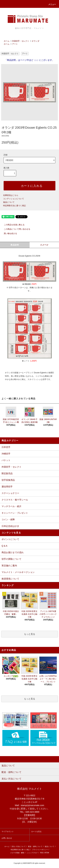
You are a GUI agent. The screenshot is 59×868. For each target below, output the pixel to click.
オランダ (36, 41)
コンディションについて (14, 199)
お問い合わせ (7, 838)
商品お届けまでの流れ (13, 552)
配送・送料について (35, 846)
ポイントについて (10, 539)
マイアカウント (8, 831)
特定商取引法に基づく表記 (14, 206)
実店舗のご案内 (9, 566)
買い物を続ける (8, 233)
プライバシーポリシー (40, 850)
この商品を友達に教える (12, 225)
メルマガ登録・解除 (17, 853)
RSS (42, 853)
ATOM (47, 853)
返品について (9, 202)
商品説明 (15, 245)
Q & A (4, 546)
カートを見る (36, 831)
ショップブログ (32, 853)
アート (15, 44)
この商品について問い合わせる (15, 229)
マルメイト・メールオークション (18, 572)
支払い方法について (19, 846)
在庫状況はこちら (11, 195)
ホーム (7, 41)
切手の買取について (11, 559)
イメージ (44, 245)
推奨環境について (10, 579)
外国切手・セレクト (21, 41)
